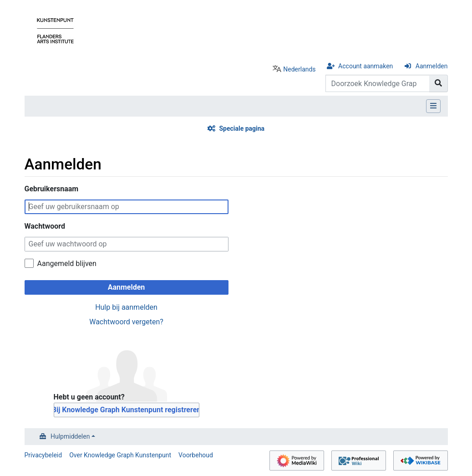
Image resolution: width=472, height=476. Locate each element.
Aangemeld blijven (67, 264)
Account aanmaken (365, 66)
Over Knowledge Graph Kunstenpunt (120, 455)
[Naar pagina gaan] (439, 83)
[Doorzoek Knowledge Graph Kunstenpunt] (378, 83)
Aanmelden (432, 66)
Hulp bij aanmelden (126, 307)
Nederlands (299, 69)
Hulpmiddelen (70, 436)
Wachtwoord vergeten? (126, 322)
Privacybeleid (43, 455)
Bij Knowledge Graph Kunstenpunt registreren (127, 410)
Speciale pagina (242, 128)
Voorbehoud (196, 455)
